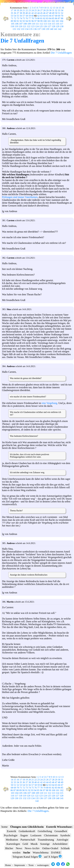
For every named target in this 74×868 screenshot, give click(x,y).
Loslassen (36, 835)
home (4, 827)
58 (27, 16)
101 (49, 21)
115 (53, 24)
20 (21, 10)
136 (35, 29)
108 (25, 24)
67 (53, 16)
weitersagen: (43, 865)
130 (62, 26)
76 (27, 18)
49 (53, 13)
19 (18, 10)
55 (18, 16)
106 (17, 24)
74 (21, 18)
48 (50, 13)
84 (50, 18)
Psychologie (11, 835)
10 (45, 8)
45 (41, 13)
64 (44, 16)
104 (61, 21)
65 (47, 16)
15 (60, 8)
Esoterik (12, 831)
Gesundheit (61, 831)
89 (12, 21)
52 (62, 13)
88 (62, 18)
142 (60, 29)
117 (61, 24)
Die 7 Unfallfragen (22, 41)
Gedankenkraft (27, 831)
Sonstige (45, 844)
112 (41, 24)
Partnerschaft (28, 840)
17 (12, 10)
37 (18, 13)
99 (41, 21)
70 (62, 16)
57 (24, 16)
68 (56, 16)
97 (36, 21)
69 (59, 16)
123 (33, 26)
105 (13, 24)
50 (56, 13)
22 (27, 10)
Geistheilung (45, 831)
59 (30, 16)
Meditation (12, 840)
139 (47, 29)
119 (16, 26)
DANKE (56, 852)
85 (53, 18)
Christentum (51, 835)
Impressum (20, 865)
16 (63, 8)
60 (33, 16)
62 (38, 16)
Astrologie (62, 840)
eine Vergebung (49, 403)
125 (41, 26)
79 (36, 18)
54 (15, 16)
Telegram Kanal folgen (27, 857)
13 (54, 8)
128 (53, 26)
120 (20, 26)
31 (53, 10)
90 (15, 21)
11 (48, 8)
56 (21, 16)
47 (47, 13)
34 (62, 10)
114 (49, 24)
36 (15, 13)
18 (15, 10)
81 (41, 18)
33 (59, 10)
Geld (25, 844)
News (19, 848)
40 (27, 13)
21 (24, 10)
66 (50, 16)
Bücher (9, 848)
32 (56, 10)
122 (29, 26)
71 (12, 18)
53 (12, 16)
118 (12, 26)
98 (38, 21)
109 (29, 24)
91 (18, 21)
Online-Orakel (50, 848)
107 (21, 24)
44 (38, 13)
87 (59, 18)
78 (33, 18)
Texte (31, 865)
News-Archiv (32, 848)
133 (23, 29)
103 (57, 21)
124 (37, 26)
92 (21, 21)
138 (43, 29)
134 (27, 29)
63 (41, 16)
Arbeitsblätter (60, 844)
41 (30, 13)
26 (38, 10)
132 (18, 29)
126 (45, 26)
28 (44, 10)
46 (44, 13)
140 (51, 29)
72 (15, 18)
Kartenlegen (13, 844)
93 (24, 21)
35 (12, 13)
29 (47, 10)
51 (59, 13)
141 (56, 29)
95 (30, 21)
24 (33, 10)
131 (14, 29)
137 (39, 29)
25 (36, 10)
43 (36, 13)
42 (33, 13)
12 (51, 8)
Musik (34, 844)
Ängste (24, 835)
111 (37, 24)
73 (18, 18)
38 (21, 13)
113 (45, 24)
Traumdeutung (46, 840)
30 (50, 10)
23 (30, 10)
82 (44, 18)
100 (45, 21)
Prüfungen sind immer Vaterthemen (20, 197)
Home (8, 865)
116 (57, 24)
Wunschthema (41, 852)
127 (49, 26)
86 (56, 18)
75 (24, 18)
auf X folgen (53, 857)
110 (33, 24)
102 (53, 21)
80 (38, 18)
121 (25, 26)
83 (47, 18)
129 (57, 26)
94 (27, 21)
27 (41, 10)
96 (33, 21)
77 (30, 18)
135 (31, 29)
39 (24, 13)
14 (57, 8)
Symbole (65, 835)
